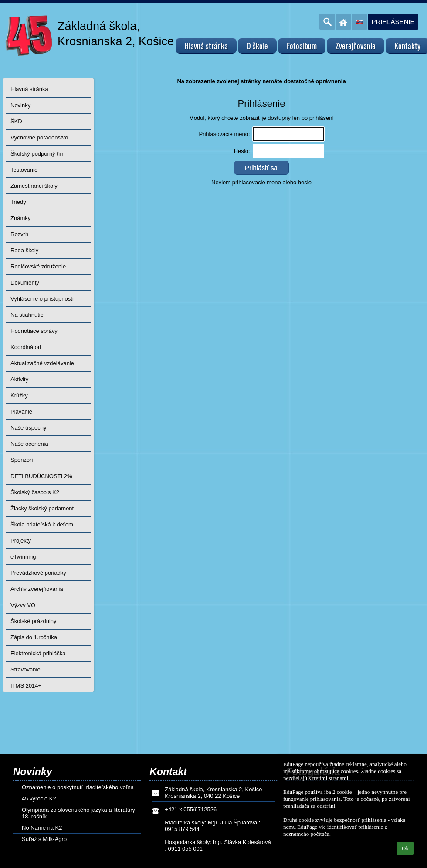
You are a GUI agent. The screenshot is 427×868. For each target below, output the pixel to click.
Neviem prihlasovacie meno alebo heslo (261, 182)
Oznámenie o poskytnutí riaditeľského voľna (78, 787)
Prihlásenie (393, 22)
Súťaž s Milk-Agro (44, 839)
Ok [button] (405, 848)
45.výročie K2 (39, 798)
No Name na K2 (42, 828)
